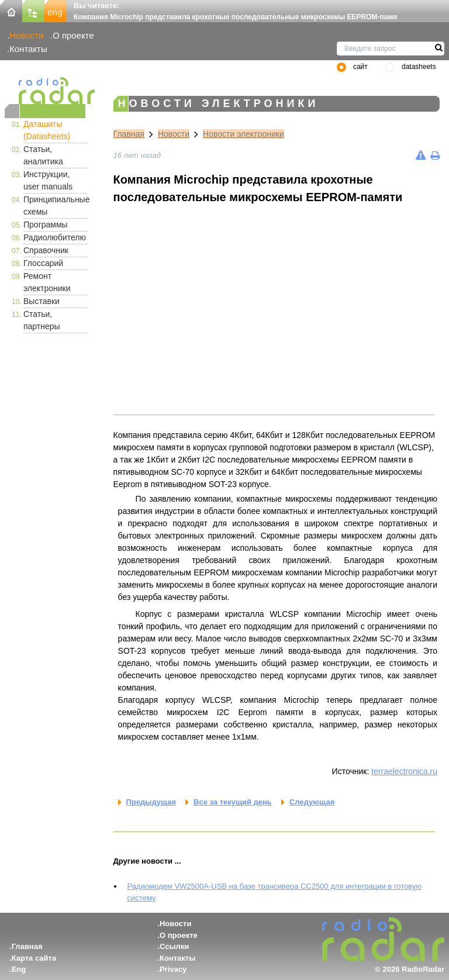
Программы (46, 225)
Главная (129, 134)
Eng (19, 969)
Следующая (312, 802)
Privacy (173, 969)
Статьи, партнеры (42, 320)
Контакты (28, 49)
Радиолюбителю (55, 237)
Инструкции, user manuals (48, 180)
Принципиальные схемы (56, 206)
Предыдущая (151, 802)
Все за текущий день (233, 802)
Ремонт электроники (47, 282)
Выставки (42, 301)
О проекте (73, 35)
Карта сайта (34, 958)
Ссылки (174, 946)
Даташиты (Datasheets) (47, 130)
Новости (26, 35)
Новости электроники (244, 134)
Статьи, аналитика (43, 155)
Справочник (46, 250)
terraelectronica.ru (404, 771)
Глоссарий (43, 263)
